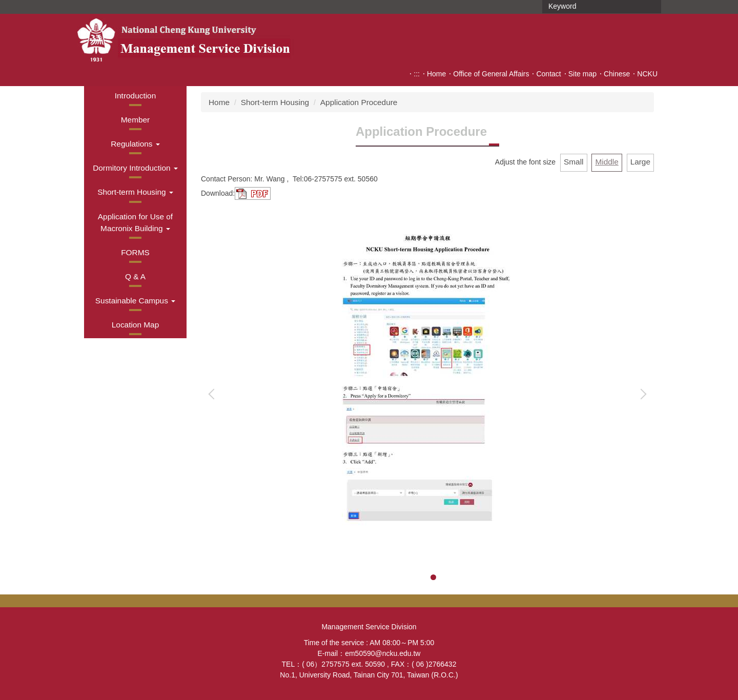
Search (652, 6)
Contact (548, 74)
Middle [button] (607, 162)
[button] (135, 144)
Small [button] (573, 162)
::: (417, 74)
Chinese (617, 74)
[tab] (422, 577)
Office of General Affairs (491, 74)
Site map (582, 74)
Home (436, 74)
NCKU (647, 74)
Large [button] (640, 162)
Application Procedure (359, 102)
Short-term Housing (275, 102)
